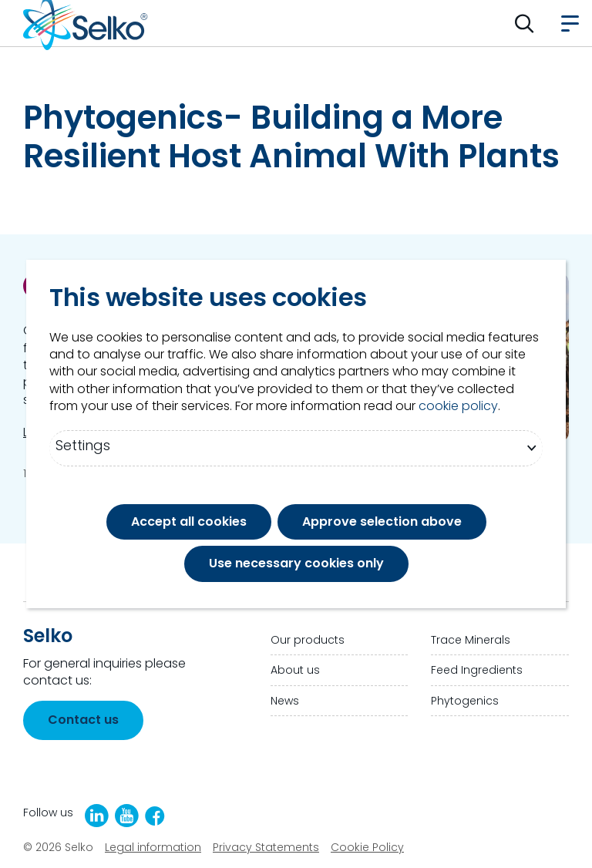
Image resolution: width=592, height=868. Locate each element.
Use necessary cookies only (296, 563)
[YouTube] (127, 816)
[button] (525, 23)
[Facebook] (155, 816)
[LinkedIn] (97, 816)
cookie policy (458, 406)
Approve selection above (382, 521)
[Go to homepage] (86, 23)
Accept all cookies (189, 521)
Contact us (83, 720)
